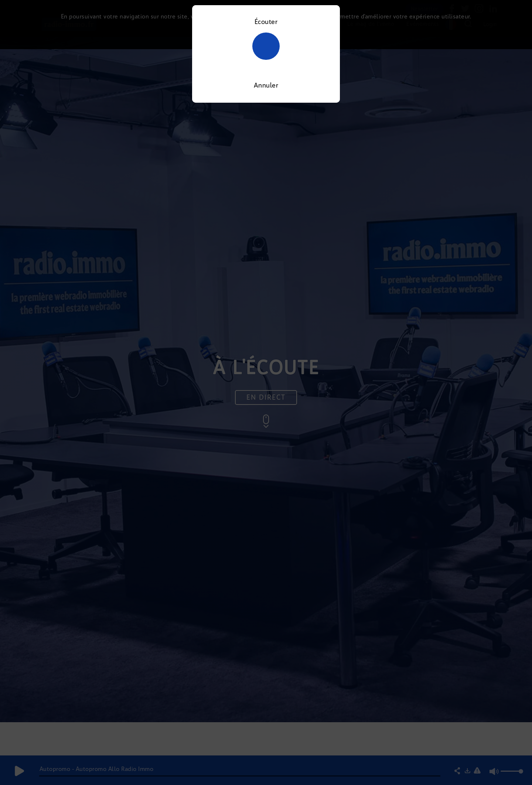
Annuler (266, 85)
